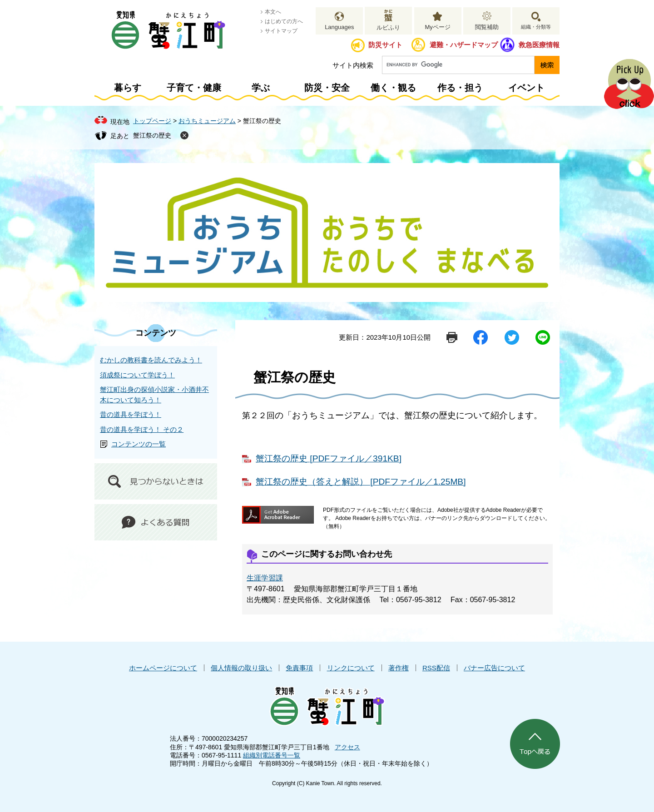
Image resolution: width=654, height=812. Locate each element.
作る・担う (460, 88)
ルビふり (388, 27)
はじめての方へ (284, 21)
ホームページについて (163, 668)
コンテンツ (156, 333)
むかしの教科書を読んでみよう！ (151, 360)
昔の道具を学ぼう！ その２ (142, 429)
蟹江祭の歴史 (152, 135)
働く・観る (393, 88)
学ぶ (261, 88)
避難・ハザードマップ (464, 45)
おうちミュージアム (207, 121)
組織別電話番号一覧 (272, 755)
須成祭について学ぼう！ (137, 375)
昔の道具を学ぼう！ (131, 414)
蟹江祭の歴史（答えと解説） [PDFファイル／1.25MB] (361, 482)
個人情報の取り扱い (241, 668)
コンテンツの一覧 (139, 444)
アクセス (347, 747)
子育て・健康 (194, 88)
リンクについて (351, 668)
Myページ (437, 27)
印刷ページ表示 (452, 337)
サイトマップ (281, 31)
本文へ (273, 12)
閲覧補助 (487, 27)
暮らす (128, 88)
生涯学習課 (265, 578)
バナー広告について (494, 668)
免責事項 (299, 668)
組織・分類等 (536, 27)
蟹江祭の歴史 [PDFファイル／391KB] (329, 458)
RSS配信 (436, 668)
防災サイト (385, 45)
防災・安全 (327, 88)
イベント (526, 88)
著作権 (399, 668)
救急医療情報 (539, 45)
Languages (339, 27)
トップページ (152, 121)
